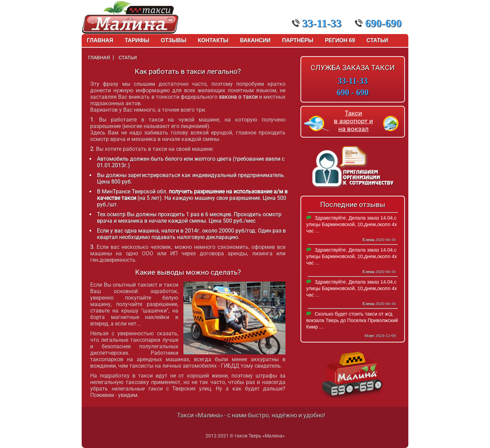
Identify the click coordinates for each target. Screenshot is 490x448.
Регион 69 (340, 40)
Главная (100, 40)
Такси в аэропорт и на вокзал (353, 121)
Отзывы (173, 40)
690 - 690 (353, 92)
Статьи (377, 40)
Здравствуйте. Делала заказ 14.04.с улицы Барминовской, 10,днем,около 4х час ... (352, 224)
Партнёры (298, 40)
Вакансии (255, 40)
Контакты (213, 40)
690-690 (378, 23)
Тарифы (137, 40)
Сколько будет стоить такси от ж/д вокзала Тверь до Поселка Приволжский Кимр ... (352, 320)
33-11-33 (317, 23)
